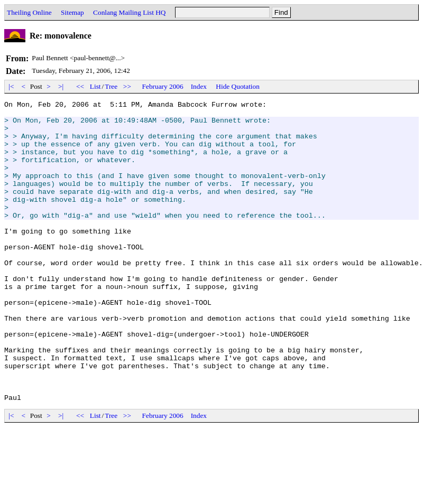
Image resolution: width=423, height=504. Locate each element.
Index (199, 86)
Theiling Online (29, 12)
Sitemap (72, 12)
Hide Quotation (238, 86)
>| (61, 86)
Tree (111, 86)
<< (80, 86)
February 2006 (163, 86)
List (95, 86)
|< (11, 86)
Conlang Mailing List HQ (129, 12)
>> (127, 86)
